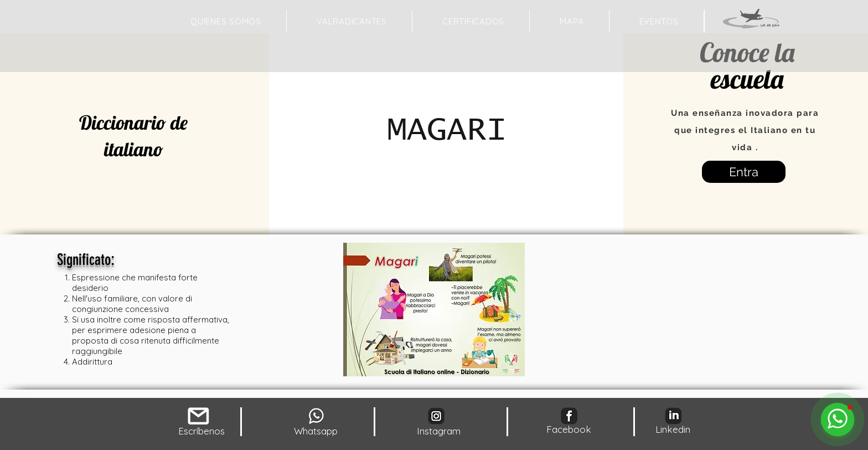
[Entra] (744, 172)
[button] (572, 21)
